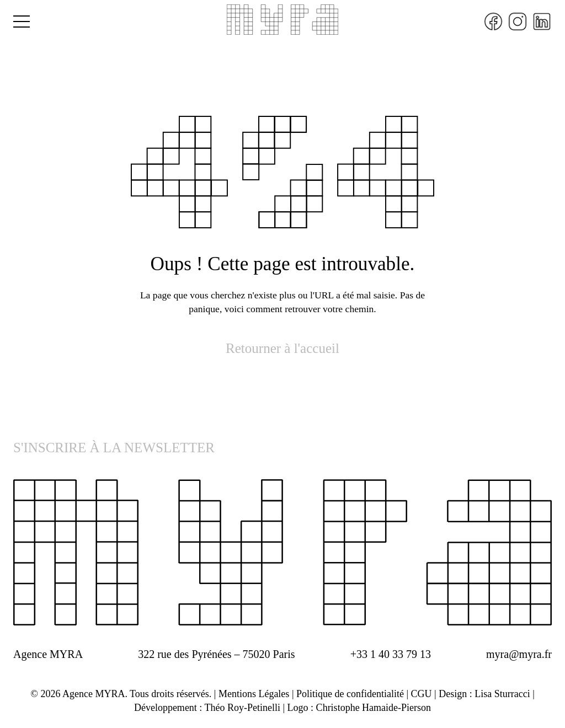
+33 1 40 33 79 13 (391, 654)
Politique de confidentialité (350, 694)
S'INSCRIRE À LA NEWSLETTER (114, 448)
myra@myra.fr (519, 654)
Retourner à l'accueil (282, 348)
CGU (422, 694)
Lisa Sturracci (502, 694)
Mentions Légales (254, 694)
